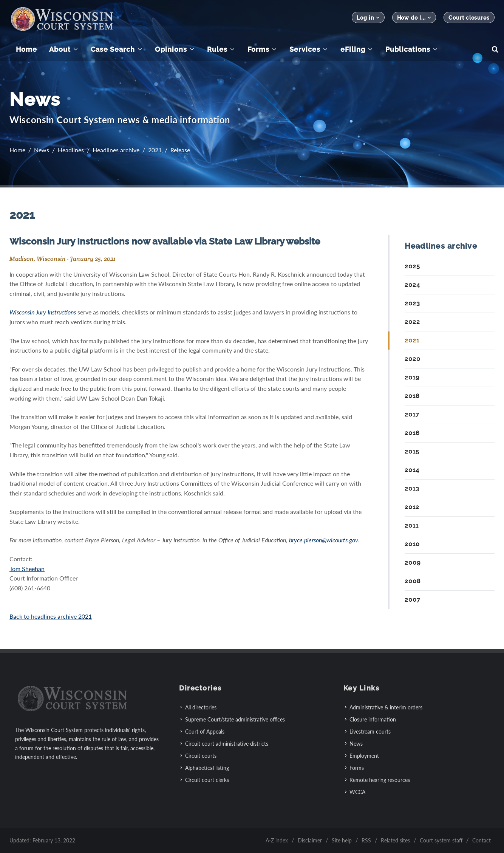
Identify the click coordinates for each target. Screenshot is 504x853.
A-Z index (277, 840)
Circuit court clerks (207, 780)
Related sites (395, 840)
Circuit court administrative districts (227, 744)
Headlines (71, 150)
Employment (364, 756)
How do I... (414, 18)
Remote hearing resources (380, 780)
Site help (342, 840)
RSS (366, 840)
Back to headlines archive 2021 (51, 616)
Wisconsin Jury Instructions (43, 312)
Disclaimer (310, 840)
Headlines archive (116, 150)
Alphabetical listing (207, 768)
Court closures (469, 18)
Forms (357, 768)
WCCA (357, 792)
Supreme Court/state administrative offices (235, 719)
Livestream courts (370, 731)
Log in (368, 18)
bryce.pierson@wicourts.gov (323, 540)
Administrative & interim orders (386, 707)
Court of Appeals (205, 731)
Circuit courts (201, 756)
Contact (482, 840)
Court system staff (441, 840)
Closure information (373, 719)
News (42, 150)
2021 (155, 150)
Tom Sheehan (27, 569)
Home (17, 150)
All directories (201, 707)
